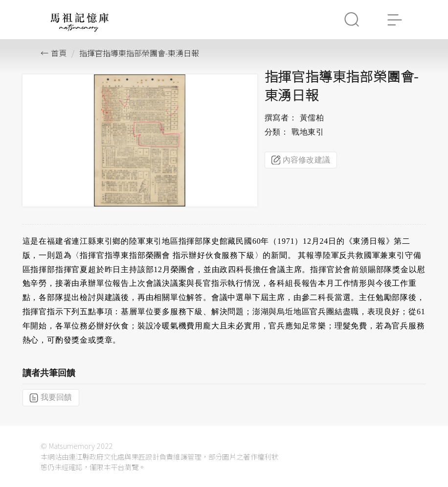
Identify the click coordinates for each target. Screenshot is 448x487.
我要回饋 (51, 397)
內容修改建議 (301, 160)
